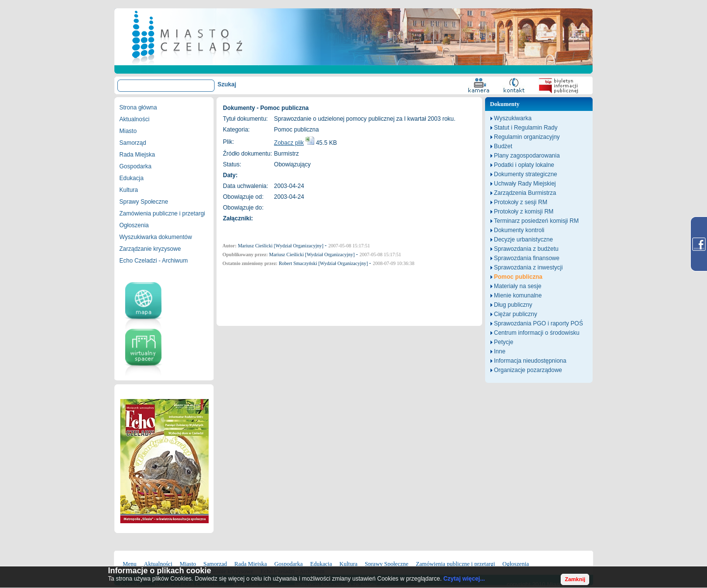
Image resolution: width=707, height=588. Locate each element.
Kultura (129, 190)
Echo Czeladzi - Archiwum (153, 261)
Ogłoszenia (134, 225)
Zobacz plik (289, 143)
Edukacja (131, 178)
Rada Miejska (137, 155)
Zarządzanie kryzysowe (150, 249)
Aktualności (134, 119)
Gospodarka (135, 166)
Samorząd (133, 143)
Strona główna (138, 107)
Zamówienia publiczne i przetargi (162, 214)
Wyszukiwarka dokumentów (156, 237)
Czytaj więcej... (464, 579)
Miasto (128, 131)
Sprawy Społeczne (144, 202)
